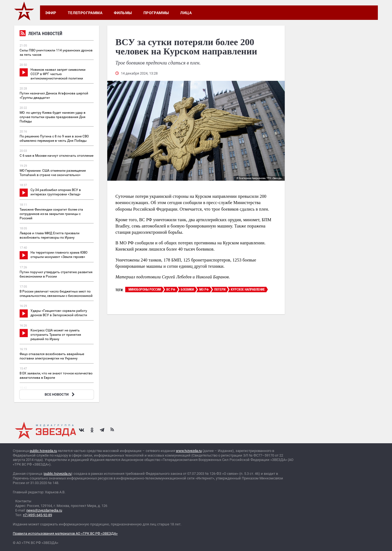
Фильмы (123, 13)
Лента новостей (41, 34)
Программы (156, 13)
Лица (186, 13)
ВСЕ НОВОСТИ (60, 394)
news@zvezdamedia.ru (44, 510)
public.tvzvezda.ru (43, 451)
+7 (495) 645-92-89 (37, 515)
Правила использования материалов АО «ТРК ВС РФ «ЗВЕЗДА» (65, 533)
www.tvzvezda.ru (189, 451)
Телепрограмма (85, 13)
